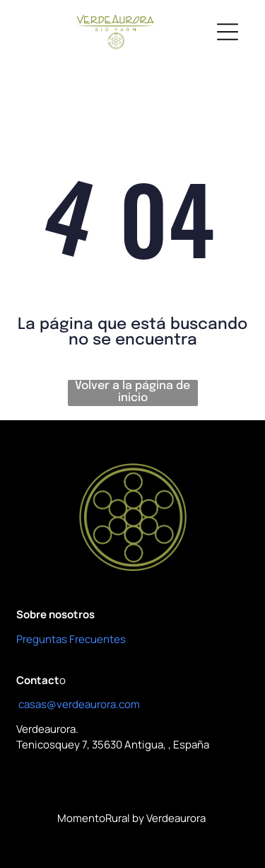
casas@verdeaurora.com (79, 704)
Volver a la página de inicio (132, 392)
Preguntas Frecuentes (71, 639)
